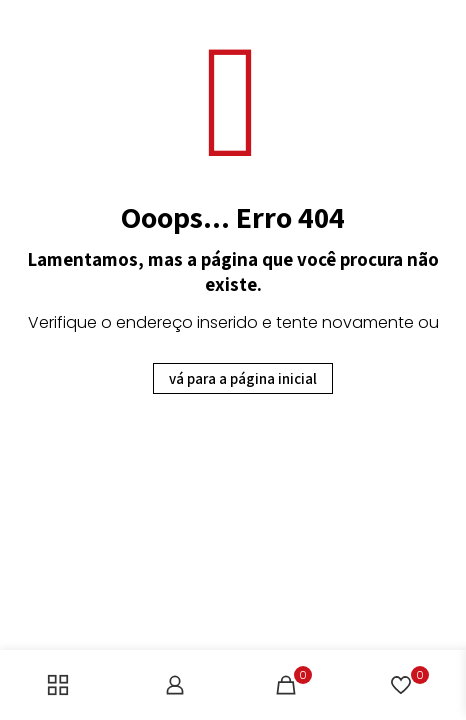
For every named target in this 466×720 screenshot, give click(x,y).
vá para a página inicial (243, 378)
